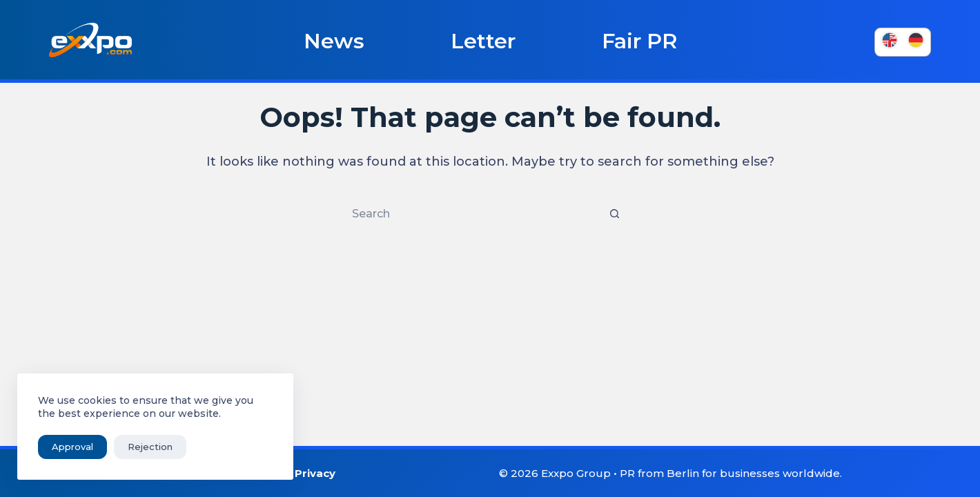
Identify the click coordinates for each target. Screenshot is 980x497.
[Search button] (614, 214)
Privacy (315, 473)
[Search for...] (476, 214)
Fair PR (639, 41)
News (334, 41)
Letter (483, 41)
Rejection (150, 447)
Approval (72, 447)
